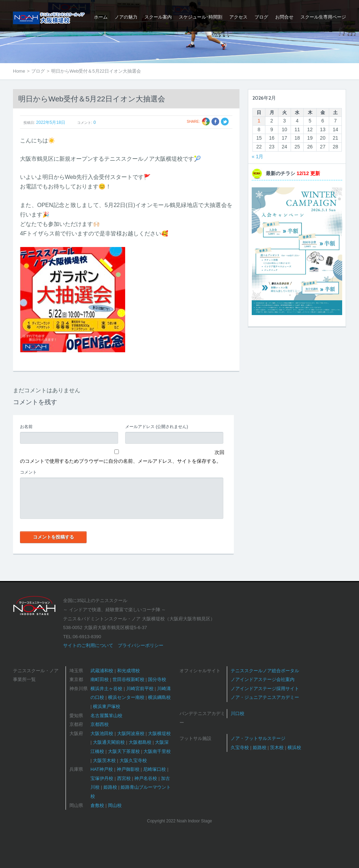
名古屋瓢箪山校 (106, 716)
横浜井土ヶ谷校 (106, 689)
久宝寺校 (240, 747)
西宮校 (124, 778)
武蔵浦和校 (102, 671)
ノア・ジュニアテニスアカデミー (265, 697)
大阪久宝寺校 (133, 760)
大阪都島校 (140, 742)
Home (19, 71)
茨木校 (277, 747)
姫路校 (110, 787)
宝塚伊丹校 (102, 778)
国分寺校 (157, 679)
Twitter (225, 122)
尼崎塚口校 (154, 769)
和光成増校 (128, 671)
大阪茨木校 (104, 760)
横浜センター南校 (126, 697)
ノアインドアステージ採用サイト (265, 689)
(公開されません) (157, 427)
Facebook (215, 122)
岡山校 (115, 805)
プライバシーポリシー (141, 645)
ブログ (38, 71)
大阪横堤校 (159, 733)
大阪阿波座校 (131, 733)
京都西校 (100, 724)
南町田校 (100, 679)
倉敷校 (97, 805)
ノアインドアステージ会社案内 (263, 679)
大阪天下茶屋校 (124, 751)
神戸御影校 (128, 769)
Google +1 (206, 122)
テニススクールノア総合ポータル (265, 671)
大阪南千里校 (157, 751)
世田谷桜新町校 (128, 679)
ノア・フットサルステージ (258, 738)
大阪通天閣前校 (109, 742)
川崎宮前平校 (140, 689)
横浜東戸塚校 (107, 706)
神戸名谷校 (146, 778)
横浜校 (294, 747)
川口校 (238, 713)
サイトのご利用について (88, 645)
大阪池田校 (102, 733)
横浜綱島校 (159, 697)
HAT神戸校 (102, 769)
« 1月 (258, 156)
